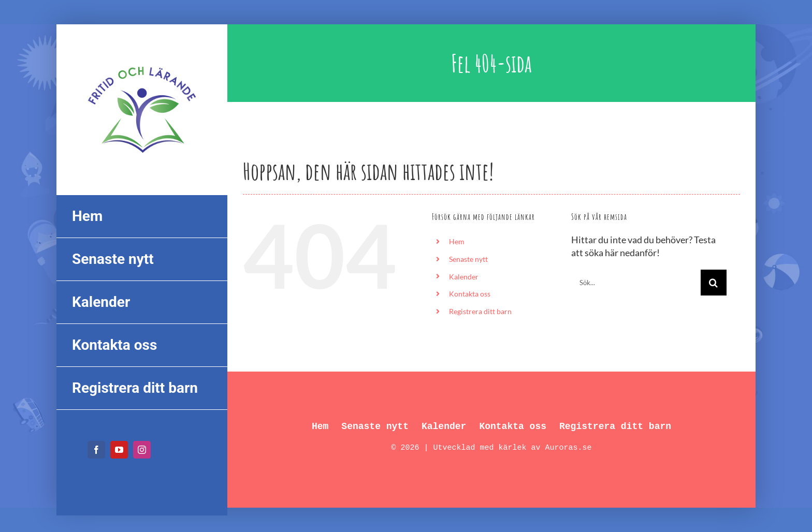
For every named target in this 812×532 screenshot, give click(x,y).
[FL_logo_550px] (142, 60)
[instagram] (142, 450)
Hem (457, 241)
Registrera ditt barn (480, 311)
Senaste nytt (468, 259)
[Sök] (714, 283)
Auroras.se (569, 448)
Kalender (464, 277)
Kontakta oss (470, 294)
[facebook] (96, 450)
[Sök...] (636, 283)
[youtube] (119, 450)
